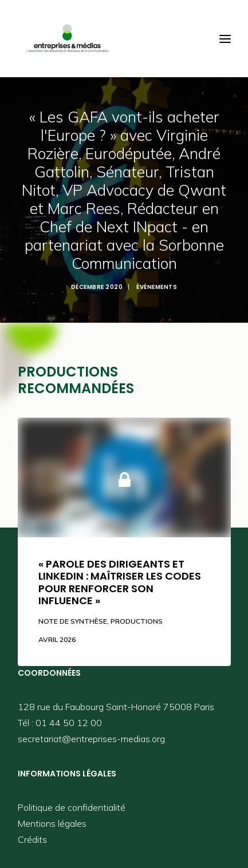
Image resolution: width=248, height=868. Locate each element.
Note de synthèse (73, 621)
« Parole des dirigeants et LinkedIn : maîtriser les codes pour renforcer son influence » (120, 582)
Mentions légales (52, 823)
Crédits (32, 839)
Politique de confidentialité (72, 807)
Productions (137, 621)
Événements (157, 287)
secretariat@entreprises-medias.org (91, 739)
